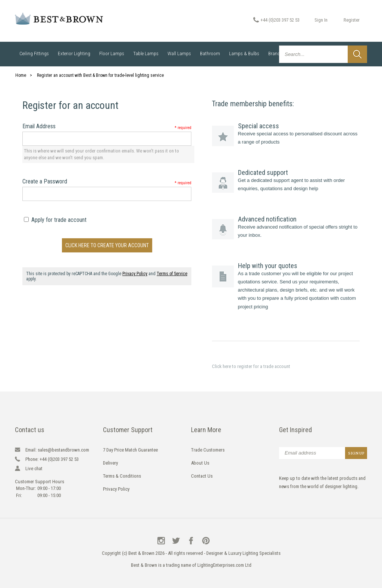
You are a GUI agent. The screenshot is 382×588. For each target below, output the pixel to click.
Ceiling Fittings (34, 54)
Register (352, 20)
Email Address (107, 126)
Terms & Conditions (122, 476)
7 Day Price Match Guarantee (130, 450)
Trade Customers (208, 450)
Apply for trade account (55, 220)
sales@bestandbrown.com (57, 450)
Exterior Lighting (74, 54)
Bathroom (210, 54)
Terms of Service (172, 274)
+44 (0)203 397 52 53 (280, 20)
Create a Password (107, 181)
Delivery (110, 463)
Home (21, 75)
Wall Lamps (179, 54)
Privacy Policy (135, 274)
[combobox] (323, 54)
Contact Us (202, 476)
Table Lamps (146, 54)
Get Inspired (295, 430)
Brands (275, 54)
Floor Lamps (112, 54)
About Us (200, 463)
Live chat (34, 468)
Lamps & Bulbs (244, 54)
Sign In (321, 20)
